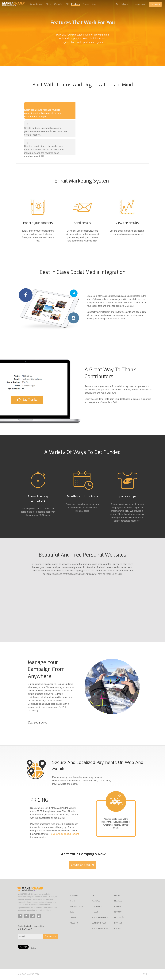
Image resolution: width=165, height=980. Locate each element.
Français (118, 901)
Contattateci (98, 906)
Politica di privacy (100, 917)
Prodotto (76, 4)
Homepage (74, 895)
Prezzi (95, 912)
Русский (118, 912)
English (118, 895)
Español (118, 906)
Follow (34, 948)
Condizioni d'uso (99, 923)
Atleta (49, 4)
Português (119, 917)
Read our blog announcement (64, 834)
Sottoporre (51, 936)
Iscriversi (155, 4)
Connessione (141, 4)
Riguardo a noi (36, 4)
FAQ (67, 4)
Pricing (86, 4)
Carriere (74, 917)
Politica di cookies (100, 928)
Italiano (118, 928)
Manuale (58, 4)
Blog (94, 4)
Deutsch (118, 923)
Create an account (83, 865)
